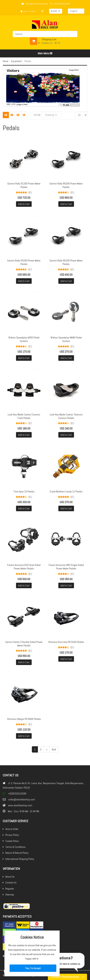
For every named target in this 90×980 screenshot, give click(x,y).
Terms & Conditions (15, 847)
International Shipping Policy (20, 859)
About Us (10, 877)
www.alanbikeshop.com (20, 805)
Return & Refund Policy (17, 853)
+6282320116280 (62, 4)
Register (10, 889)
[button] (56, 11)
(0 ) (30, 192)
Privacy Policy (12, 835)
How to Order (12, 829)
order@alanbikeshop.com (37, 4)
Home (6, 61)
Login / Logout (28, 11)
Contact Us (11, 883)
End (54, 749)
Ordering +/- (52, 115)
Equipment (16, 61)
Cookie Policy (12, 841)
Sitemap (10, 895)
